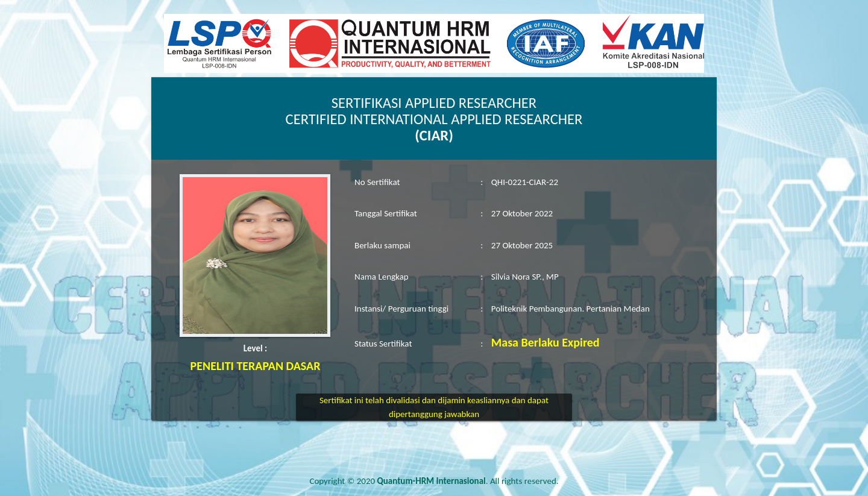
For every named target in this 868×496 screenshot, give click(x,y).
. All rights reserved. (468, 481)
